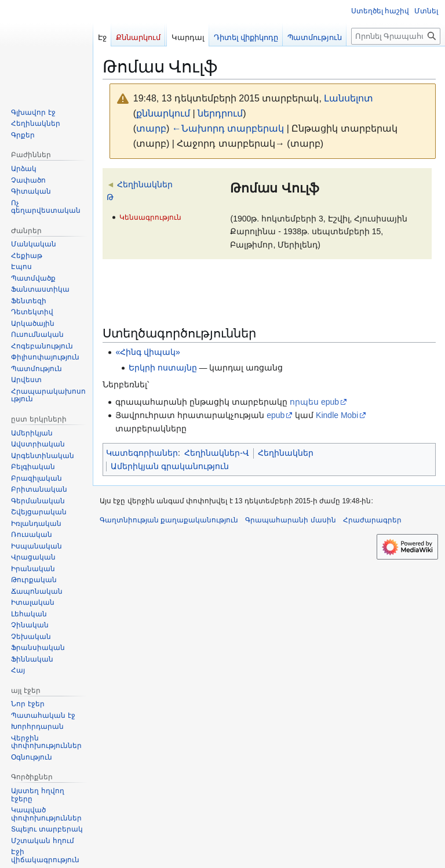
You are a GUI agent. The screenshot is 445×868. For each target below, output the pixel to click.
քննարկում (163, 113)
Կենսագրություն (150, 217)
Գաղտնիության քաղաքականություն (169, 520)
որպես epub (314, 402)
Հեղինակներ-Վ (217, 453)
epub (276, 415)
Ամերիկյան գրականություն (170, 466)
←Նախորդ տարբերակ (228, 128)
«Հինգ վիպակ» (147, 352)
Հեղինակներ (286, 453)
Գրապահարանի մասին (290, 520)
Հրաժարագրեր (372, 520)
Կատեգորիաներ (142, 453)
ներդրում (220, 113)
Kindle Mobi (337, 415)
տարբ (151, 128)
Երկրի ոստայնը (163, 368)
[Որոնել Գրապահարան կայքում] (396, 36)
